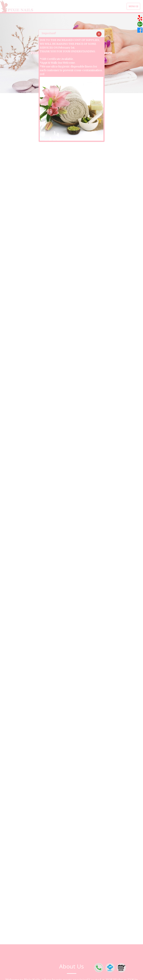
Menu (134, 7)
